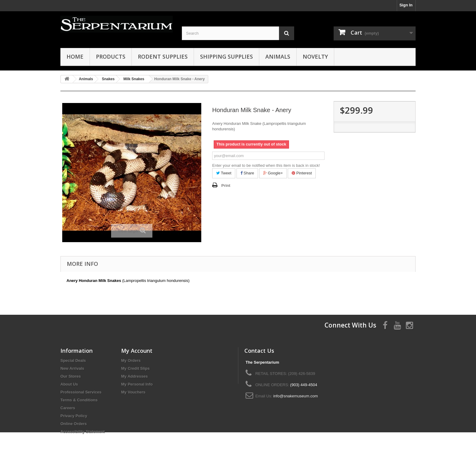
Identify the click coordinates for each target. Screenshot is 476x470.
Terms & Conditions (79, 400)
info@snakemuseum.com (296, 396)
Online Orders (74, 424)
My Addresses (134, 376)
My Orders (131, 360)
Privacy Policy (74, 416)
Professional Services (81, 392)
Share (247, 173)
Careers (68, 408)
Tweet (224, 173)
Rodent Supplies (163, 57)
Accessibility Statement (83, 432)
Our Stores (71, 376)
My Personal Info (137, 384)
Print (226, 185)
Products (111, 57)
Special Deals (73, 360)
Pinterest (302, 173)
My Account (137, 351)
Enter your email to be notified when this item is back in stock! (266, 165)
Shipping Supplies (226, 57)
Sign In (406, 5)
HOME (75, 57)
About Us (69, 384)
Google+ (273, 173)
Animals (278, 57)
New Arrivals (72, 368)
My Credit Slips (135, 368)
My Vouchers (133, 392)
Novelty (315, 57)
